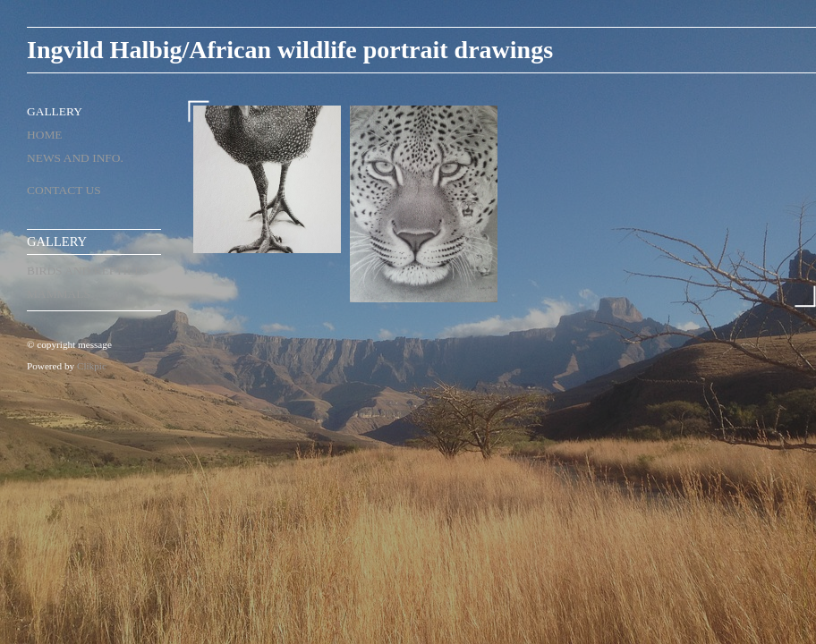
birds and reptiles (88, 271)
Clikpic (92, 366)
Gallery (55, 111)
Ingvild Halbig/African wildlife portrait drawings (290, 50)
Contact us (64, 190)
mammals (59, 294)
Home (45, 135)
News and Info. (75, 158)
